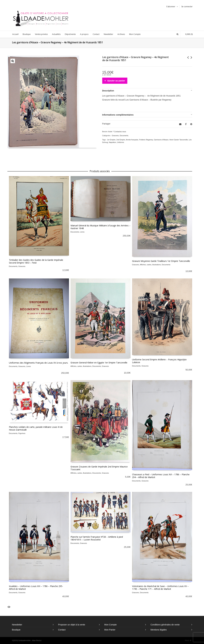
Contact (62, 630)
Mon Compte (111, 625)
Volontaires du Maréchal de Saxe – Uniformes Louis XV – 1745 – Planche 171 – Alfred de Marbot (160, 588)
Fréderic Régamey (146, 140)
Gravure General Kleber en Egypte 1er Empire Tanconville (99, 363)
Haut (188, 640)
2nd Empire (121, 140)
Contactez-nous (120, 132)
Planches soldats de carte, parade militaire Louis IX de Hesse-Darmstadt (36, 428)
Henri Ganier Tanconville (179, 140)
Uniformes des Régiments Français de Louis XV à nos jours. (39, 363)
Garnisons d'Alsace (161, 140)
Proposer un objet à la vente (72, 625)
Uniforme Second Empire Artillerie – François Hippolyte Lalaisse (159, 361)
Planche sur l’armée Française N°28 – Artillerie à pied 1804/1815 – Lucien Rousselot (97, 538)
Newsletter (17, 625)
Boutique (16, 630)
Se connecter (187, 7)
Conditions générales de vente (165, 625)
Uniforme (120, 142)
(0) (187, 34)
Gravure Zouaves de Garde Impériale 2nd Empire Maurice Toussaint (99, 468)
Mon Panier (110, 630)
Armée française (132, 140)
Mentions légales (159, 630)
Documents (124, 136)
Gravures (115, 136)
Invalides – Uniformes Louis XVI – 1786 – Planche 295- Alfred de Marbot (36, 588)
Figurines (22, 433)
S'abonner (171, 7)
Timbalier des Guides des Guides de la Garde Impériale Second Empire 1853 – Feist (36, 261)
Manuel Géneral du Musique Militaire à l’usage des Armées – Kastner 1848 (100, 227)
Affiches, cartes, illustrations (150, 265)
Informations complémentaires (118, 115)
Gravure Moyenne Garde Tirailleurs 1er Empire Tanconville (161, 261)
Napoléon (112, 142)
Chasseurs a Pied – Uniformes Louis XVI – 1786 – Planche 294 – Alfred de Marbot (161, 476)
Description (108, 91)
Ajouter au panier (116, 81)
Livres (82, 232)
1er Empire (111, 140)
